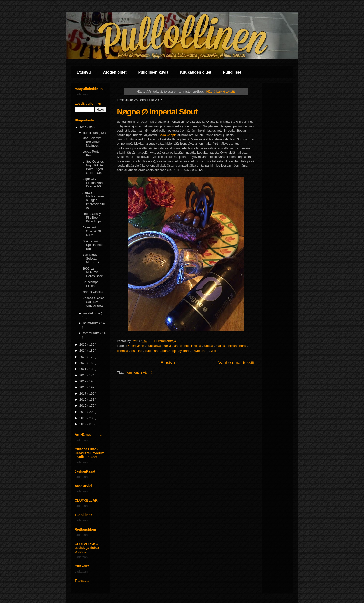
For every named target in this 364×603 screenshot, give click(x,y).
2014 (83, 412)
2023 (83, 357)
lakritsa (197, 346)
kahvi (168, 346)
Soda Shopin (168, 135)
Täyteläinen (200, 351)
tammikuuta (92, 333)
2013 (83, 418)
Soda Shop (168, 351)
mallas (221, 346)
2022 (83, 363)
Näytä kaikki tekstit (221, 92)
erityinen (139, 346)
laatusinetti (182, 346)
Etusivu (84, 72)
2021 (83, 369)
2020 (83, 375)
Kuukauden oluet (196, 72)
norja (243, 346)
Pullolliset (232, 72)
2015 (83, 406)
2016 (83, 400)
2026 (83, 127)
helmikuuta (91, 323)
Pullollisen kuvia (153, 72)
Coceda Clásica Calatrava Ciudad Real (93, 302)
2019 (83, 381)
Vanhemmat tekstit (236, 363)
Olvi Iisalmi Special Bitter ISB (93, 245)
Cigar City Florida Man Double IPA (92, 183)
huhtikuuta (91, 133)
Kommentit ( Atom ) (139, 372)
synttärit (184, 351)
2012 (83, 424)
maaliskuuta (92, 313)
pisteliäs (137, 351)
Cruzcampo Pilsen (90, 284)
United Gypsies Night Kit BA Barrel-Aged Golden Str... (93, 167)
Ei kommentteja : (166, 341)
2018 (83, 387)
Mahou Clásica (93, 292)
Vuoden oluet (115, 72)
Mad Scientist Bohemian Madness (92, 142)
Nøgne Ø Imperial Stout (157, 112)
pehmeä (123, 351)
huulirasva (154, 346)
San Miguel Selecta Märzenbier (92, 258)
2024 (83, 351)
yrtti (213, 351)
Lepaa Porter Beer (91, 153)
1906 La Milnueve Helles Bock (92, 272)
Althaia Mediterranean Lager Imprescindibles (93, 200)
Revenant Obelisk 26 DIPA (91, 231)
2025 (83, 344)
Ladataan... (82, 94)
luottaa (209, 346)
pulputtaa (152, 351)
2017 (83, 394)
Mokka (232, 346)
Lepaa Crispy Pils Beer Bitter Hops (92, 218)
